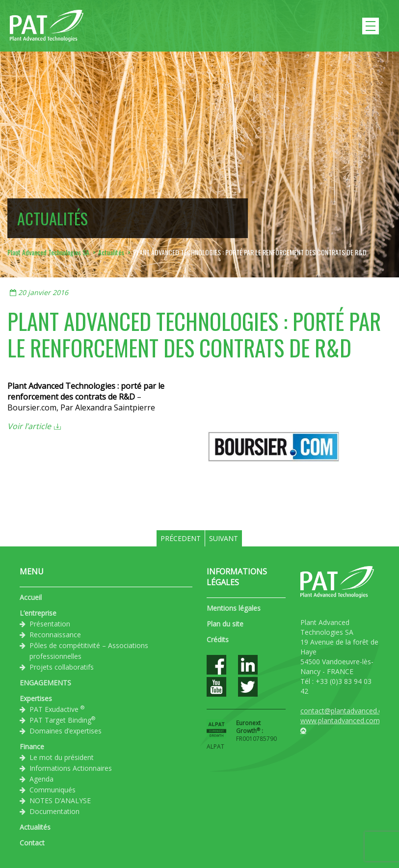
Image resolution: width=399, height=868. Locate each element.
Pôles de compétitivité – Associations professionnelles (89, 651)
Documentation (54, 811)
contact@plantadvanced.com (346, 711)
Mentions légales (234, 608)
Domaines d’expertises (66, 731)
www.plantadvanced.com (340, 720)
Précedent (181, 538)
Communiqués (53, 790)
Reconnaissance (55, 635)
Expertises (36, 698)
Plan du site (225, 624)
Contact (32, 843)
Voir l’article (29, 426)
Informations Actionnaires (71, 768)
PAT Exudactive (57, 709)
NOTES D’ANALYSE (60, 800)
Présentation (50, 624)
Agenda (41, 779)
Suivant (224, 538)
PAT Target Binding (62, 720)
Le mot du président (62, 757)
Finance (32, 746)
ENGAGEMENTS (45, 683)
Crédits (218, 639)
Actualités (35, 827)
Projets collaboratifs (62, 667)
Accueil (31, 597)
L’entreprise (38, 613)
